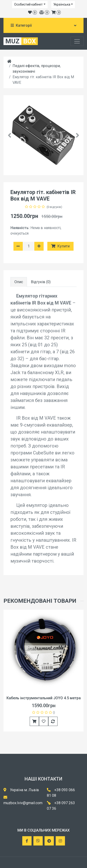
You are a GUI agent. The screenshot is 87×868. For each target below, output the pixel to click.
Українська (62, 4)
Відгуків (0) (41, 282)
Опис (19, 282)
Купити (60, 246)
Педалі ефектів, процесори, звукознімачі (37, 69)
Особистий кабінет (28, 4)
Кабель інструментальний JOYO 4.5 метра (44, 698)
